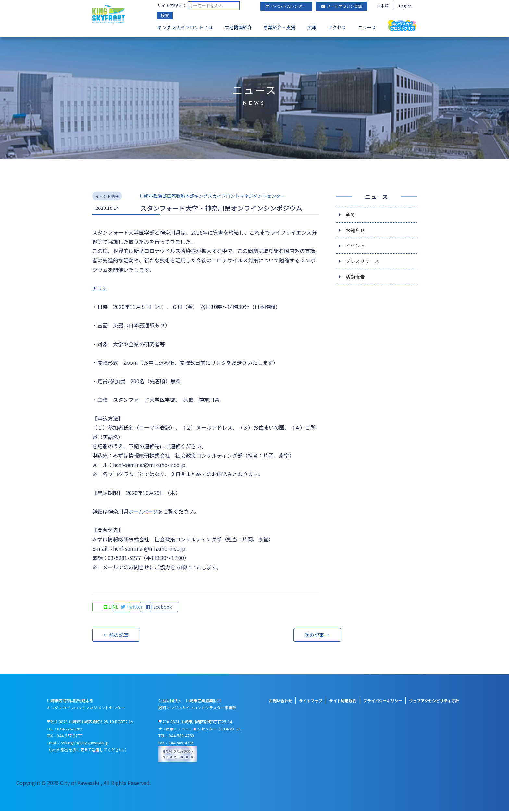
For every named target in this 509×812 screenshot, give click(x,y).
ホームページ (144, 513)
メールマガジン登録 (342, 6)
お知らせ (356, 230)
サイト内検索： (172, 6)
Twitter (156, 608)
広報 (312, 28)
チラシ (100, 288)
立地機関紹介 (238, 28)
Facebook (199, 608)
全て (351, 214)
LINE (112, 608)
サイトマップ (311, 702)
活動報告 (356, 279)
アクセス (337, 28)
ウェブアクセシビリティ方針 (434, 702)
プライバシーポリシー (383, 702)
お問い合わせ (280, 702)
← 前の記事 (117, 636)
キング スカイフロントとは (185, 28)
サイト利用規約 (343, 702)
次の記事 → (295, 636)
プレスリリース (363, 263)
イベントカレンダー (286, 6)
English (405, 6)
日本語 (383, 6)
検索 (165, 16)
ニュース (367, 28)
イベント (356, 247)
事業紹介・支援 (279, 28)
